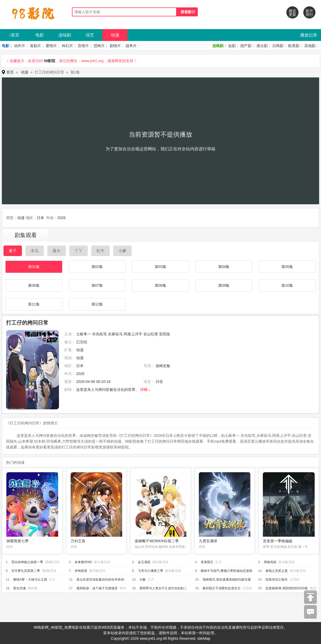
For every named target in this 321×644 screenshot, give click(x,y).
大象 (143, 580)
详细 (144, 390)
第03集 (160, 267)
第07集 (97, 285)
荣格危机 (270, 562)
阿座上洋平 (133, 334)
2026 (61, 218)
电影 (40, 35)
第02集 (97, 267)
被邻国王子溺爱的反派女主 (222, 588)
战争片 (131, 46)
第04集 (224, 267)
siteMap (204, 638)
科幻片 (67, 46)
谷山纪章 (151, 334)
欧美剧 (294, 46)
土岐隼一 (84, 334)
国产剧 (246, 46)
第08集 (160, 285)
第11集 (34, 304)
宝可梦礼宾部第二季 (26, 571)
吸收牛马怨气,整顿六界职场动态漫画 (226, 571)
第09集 (224, 285)
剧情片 (115, 46)
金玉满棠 (144, 562)
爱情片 (51, 46)
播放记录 (309, 35)
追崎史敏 (163, 366)
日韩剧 (278, 46)
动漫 (115, 35)
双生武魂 (20, 588)
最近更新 (292, 13)
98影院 (50, 61)
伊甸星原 (81, 571)
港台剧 (262, 46)
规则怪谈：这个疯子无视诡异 (97, 588)
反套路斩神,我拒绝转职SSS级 (286, 588)
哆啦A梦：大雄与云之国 (30, 580)
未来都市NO (83, 562)
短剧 (232, 46)
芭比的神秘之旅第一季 (27, 562)
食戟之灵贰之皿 (277, 571)
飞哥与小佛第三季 (150, 571)
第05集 (287, 267)
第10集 (287, 285)
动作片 (20, 46)
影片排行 (309, 13)
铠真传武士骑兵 (277, 580)
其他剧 (310, 46)
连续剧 (65, 35)
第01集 (34, 267)
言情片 (83, 46)
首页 (15, 35)
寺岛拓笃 (99, 334)
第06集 (34, 285)
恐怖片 (99, 46)
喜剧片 (35, 46)
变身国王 (207, 562)
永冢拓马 (115, 334)
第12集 (97, 304)
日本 (40, 218)
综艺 (90, 35)
